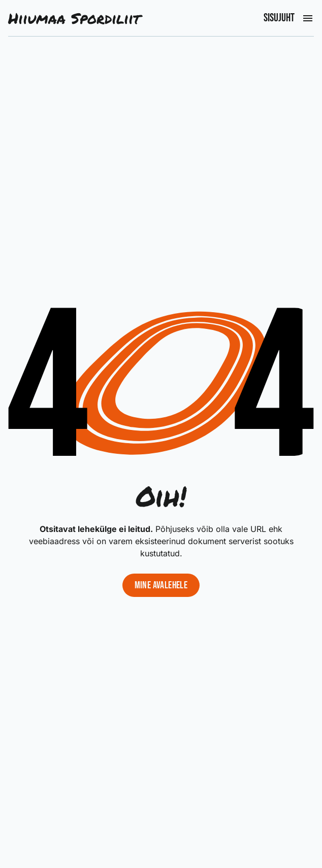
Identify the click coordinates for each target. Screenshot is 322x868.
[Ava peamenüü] (308, 18)
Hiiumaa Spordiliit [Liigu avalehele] (74, 18)
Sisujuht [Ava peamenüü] (279, 18)
